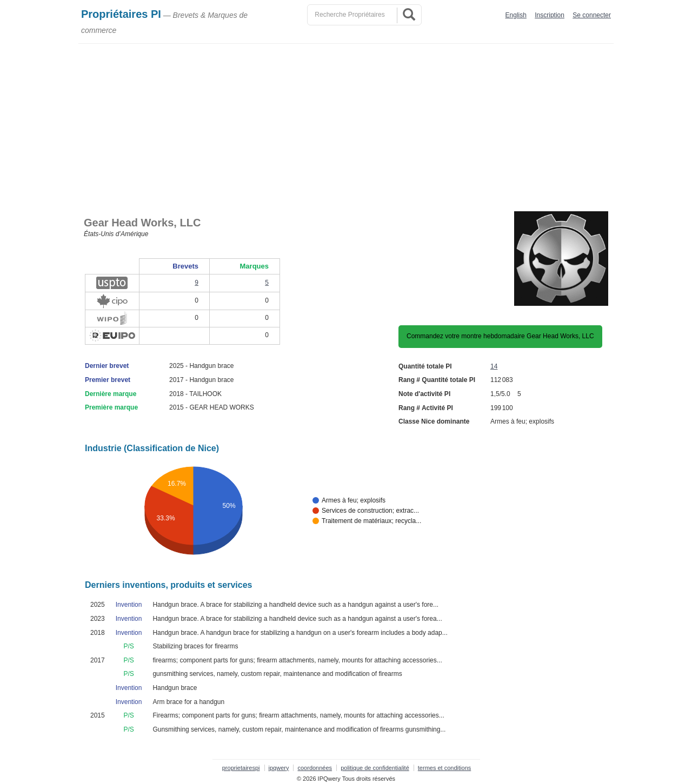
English (516, 15)
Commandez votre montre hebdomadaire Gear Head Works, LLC (500, 336)
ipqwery (279, 768)
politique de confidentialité (375, 768)
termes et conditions (444, 768)
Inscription (550, 15)
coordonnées (315, 768)
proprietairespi (241, 768)
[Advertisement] (349, 125)
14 (494, 366)
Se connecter (592, 15)
